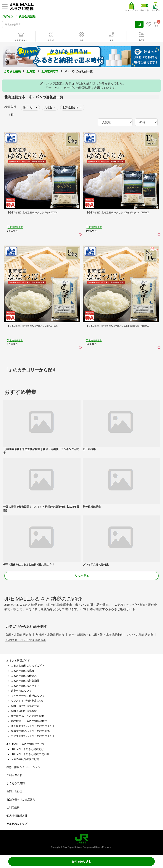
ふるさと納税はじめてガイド (28, 666)
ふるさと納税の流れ (23, 671)
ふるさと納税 (12, 71)
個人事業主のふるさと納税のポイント (33, 726)
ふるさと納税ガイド (18, 661)
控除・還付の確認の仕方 (25, 706)
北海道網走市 (50, 71)
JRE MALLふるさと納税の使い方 (30, 754)
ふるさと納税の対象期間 (25, 681)
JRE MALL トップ (17, 824)
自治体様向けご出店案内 (21, 800)
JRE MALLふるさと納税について (26, 744)
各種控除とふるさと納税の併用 (29, 721)
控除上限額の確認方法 (24, 711)
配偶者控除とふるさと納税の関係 (30, 731)
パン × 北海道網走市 (140, 635)
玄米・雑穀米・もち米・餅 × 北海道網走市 (96, 635)
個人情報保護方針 (17, 816)
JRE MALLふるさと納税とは (27, 749)
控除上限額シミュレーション (23, 767)
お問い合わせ (14, 791)
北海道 (31, 71)
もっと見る (82, 576)
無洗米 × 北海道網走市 (50, 635)
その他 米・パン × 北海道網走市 (26, 640)
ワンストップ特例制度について (29, 701)
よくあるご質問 (16, 783)
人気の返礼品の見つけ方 (25, 759)
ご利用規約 (13, 808)
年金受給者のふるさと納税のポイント (33, 736)
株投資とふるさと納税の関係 (28, 716)
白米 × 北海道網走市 (19, 635)
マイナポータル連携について (28, 696)
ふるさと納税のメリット (25, 686)
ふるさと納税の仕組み (24, 676)
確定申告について (21, 691)
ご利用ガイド (14, 775)
